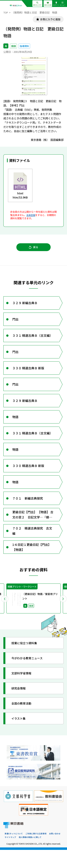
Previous (5, 616)
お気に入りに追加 (49, 19)
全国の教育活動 (23, 721)
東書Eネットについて (14, 852)
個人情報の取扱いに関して (46, 855)
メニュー (62, 4)
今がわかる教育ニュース (29, 676)
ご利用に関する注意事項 (38, 852)
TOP (6, 12)
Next (62, 616)
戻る (33, 248)
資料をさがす (35, 4)
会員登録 (31, 215)
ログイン (55, 4)
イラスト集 (20, 736)
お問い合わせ (11, 855)
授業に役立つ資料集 (26, 661)
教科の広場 (47, 4)
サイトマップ (25, 855)
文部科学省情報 (23, 691)
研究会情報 (20, 706)
